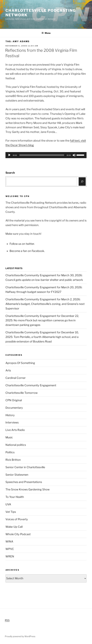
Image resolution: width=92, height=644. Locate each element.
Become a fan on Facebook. (27, 251)
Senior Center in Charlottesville (25, 467)
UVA (8, 504)
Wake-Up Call (14, 527)
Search (10, 173)
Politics (10, 452)
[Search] (82, 182)
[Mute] (74, 155)
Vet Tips (11, 512)
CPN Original (14, 400)
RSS (7, 620)
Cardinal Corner (16, 378)
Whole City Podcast (18, 534)
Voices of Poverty (17, 519)
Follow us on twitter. (22, 244)
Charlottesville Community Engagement (31, 385)
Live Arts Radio (15, 430)
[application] (46, 155)
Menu (46, 33)
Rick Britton (13, 460)
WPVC (10, 549)
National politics (16, 445)
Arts (8, 370)
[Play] (9, 155)
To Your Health (15, 497)
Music (9, 437)
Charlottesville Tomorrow (22, 393)
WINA (9, 541)
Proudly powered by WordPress (20, 636)
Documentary (14, 408)
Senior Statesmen (17, 475)
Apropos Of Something (20, 363)
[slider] (42, 155)
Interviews (12, 422)
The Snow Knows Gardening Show (28, 489)
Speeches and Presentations (24, 482)
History (10, 415)
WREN (10, 556)
